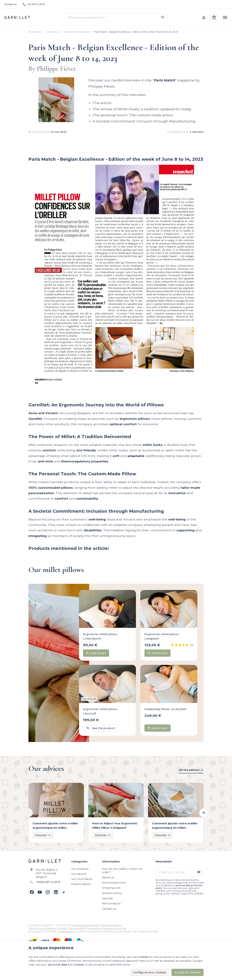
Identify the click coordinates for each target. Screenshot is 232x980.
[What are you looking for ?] (116, 17)
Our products (80, 869)
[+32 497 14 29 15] (34, 4)
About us (108, 878)
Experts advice (81, 884)
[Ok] (199, 872)
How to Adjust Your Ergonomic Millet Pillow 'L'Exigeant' (115, 826)
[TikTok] (64, 892)
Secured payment (114, 883)
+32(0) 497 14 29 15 (48, 882)
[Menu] (225, 17)
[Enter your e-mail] (180, 872)
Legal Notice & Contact (86, 925)
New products (111, 903)
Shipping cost (111, 888)
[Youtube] (40, 892)
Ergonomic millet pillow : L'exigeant (162, 636)
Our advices (52, 32)
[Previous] (28, 813)
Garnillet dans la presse (77, 32)
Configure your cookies (150, 972)
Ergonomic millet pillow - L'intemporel (101, 636)
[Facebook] (32, 892)
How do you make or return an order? (122, 871)
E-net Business (67, 931)
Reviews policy (112, 893)
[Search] (163, 17)
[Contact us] (11, 4)
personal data (69, 965)
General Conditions (111, 925)
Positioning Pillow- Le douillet (165, 709)
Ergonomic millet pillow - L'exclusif (101, 711)
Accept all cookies (188, 972)
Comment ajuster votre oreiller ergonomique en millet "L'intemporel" (55, 826)
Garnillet (35, 32)
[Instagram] (48, 892)
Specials (107, 898)
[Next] (204, 813)
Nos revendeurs (82, 879)
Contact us (109, 909)
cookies (146, 957)
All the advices (189, 770)
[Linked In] (56, 892)
